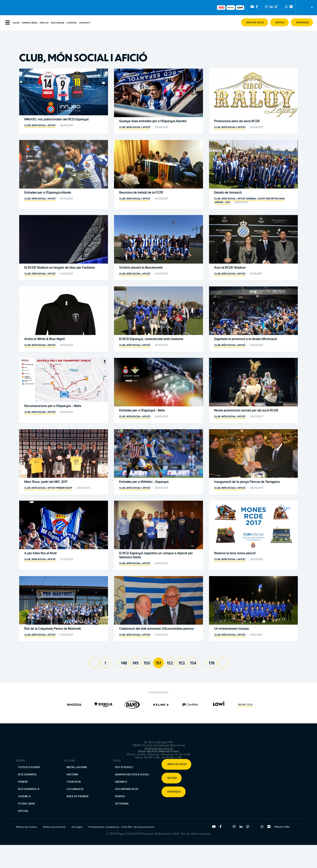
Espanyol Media (30, 23)
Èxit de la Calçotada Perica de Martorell (52, 629)
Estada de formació (228, 193)
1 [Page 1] (105, 663)
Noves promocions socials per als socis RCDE (246, 410)
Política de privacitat (54, 827)
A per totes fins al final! (40, 553)
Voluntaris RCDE (127, 789)
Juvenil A (24, 796)
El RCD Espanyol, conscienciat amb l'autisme (151, 339)
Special (23, 811)
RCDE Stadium (58, 23)
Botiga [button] (172, 778)
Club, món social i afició (40, 125)
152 (170, 663)
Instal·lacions (77, 767)
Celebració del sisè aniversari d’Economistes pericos (156, 629)
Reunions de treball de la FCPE (141, 193)
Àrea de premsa (78, 796)
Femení (23, 782)
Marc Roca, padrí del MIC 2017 (46, 482)
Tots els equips (29, 767)
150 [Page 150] (147, 663)
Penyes (120, 796)
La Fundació (75, 789)
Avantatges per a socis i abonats (132, 778)
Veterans (122, 804)
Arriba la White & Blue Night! (45, 339)
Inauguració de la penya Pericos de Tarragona (247, 482)
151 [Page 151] (158, 663)
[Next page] (223, 663)
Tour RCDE (71, 23)
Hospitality (85, 23)
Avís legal (77, 827)
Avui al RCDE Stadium (230, 268)
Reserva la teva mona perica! (235, 553)
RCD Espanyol (27, 775)
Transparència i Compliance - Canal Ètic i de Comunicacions (121, 827)
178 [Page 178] (212, 663)
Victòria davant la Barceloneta (141, 268)
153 (182, 663)
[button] (255, 22)
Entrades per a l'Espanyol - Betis (142, 410)
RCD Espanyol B (29, 789)
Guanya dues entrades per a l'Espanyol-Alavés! (153, 121)
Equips (16, 23)
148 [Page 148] (124, 663)
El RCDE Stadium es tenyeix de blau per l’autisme (60, 268)
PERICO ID (44, 23)
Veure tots (245, 705)
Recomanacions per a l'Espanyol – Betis (53, 406)
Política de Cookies (26, 827)
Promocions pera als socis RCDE (237, 121)
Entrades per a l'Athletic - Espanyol (144, 482)
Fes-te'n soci (124, 767)
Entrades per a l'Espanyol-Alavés (48, 193)
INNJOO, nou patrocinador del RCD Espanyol (56, 119)
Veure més (282, 827)
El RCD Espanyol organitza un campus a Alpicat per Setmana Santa (156, 555)
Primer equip (64, 488)
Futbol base (27, 804)
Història (72, 775)
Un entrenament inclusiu (232, 629)
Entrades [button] (174, 792)
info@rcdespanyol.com (158, 748)
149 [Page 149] (135, 663)
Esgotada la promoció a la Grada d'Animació (246, 339)
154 (193, 663)
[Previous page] (94, 663)
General (251, 199)
